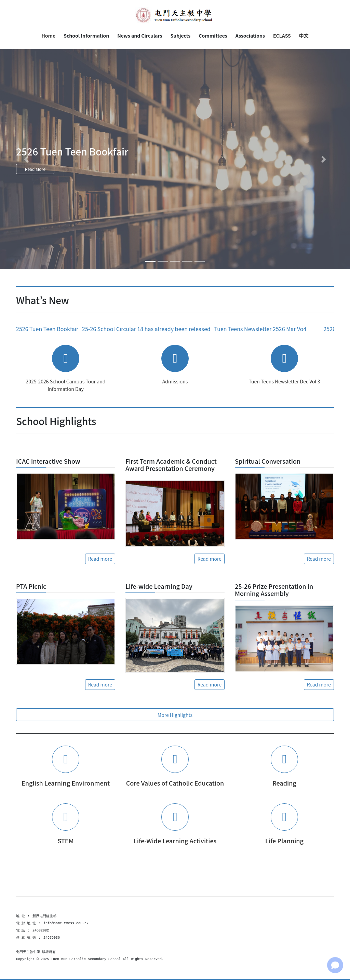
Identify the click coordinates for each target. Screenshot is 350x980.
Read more (100, 559)
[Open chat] (335, 965)
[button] (26, 159)
